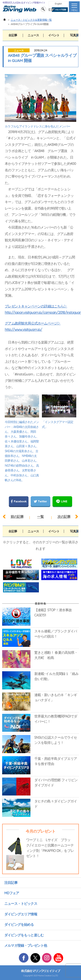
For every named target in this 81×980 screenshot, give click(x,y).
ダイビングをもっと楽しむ (24, 935)
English (58, 4)
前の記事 (17, 517)
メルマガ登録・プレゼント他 (26, 945)
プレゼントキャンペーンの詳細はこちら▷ (36, 306)
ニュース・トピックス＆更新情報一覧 (31, 20)
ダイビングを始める (19, 924)
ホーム (5, 20)
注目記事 (11, 883)
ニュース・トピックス (21, 904)
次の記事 (64, 517)
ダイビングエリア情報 (21, 914)
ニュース (33, 35)
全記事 (13, 35)
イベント (54, 35)
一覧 (40, 517)
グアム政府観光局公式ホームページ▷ (33, 323)
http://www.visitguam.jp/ (23, 329)
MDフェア (12, 893)
